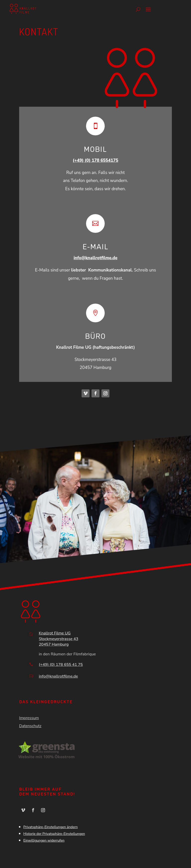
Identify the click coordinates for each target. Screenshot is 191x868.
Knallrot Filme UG (55, 633)
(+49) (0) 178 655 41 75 (61, 665)
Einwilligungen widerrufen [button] (44, 840)
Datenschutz (30, 726)
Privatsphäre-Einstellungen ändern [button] (51, 827)
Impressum (29, 718)
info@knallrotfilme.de (95, 258)
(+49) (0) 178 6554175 (96, 160)
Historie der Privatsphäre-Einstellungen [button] (54, 834)
